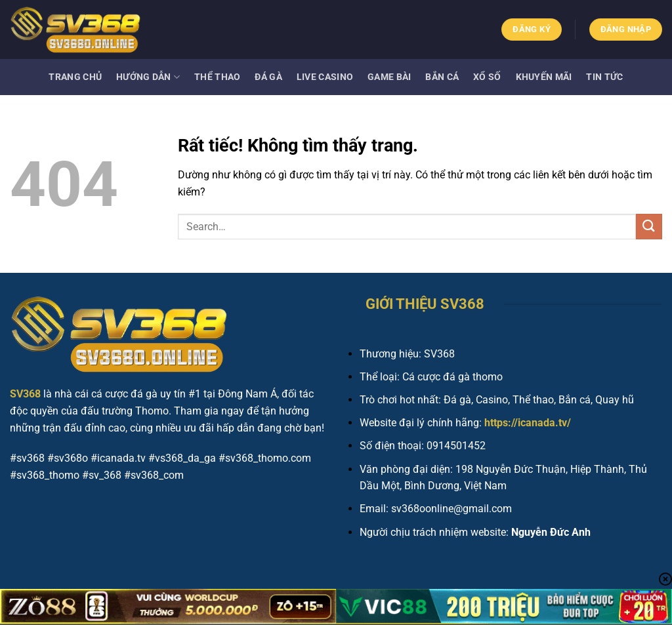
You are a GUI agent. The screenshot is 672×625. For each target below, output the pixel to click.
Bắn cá (442, 77)
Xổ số (487, 77)
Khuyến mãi (544, 77)
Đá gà (268, 77)
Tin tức (604, 77)
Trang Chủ (75, 77)
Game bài (389, 77)
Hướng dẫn (148, 77)
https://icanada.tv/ (528, 423)
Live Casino (325, 77)
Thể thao (217, 77)
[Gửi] (649, 227)
